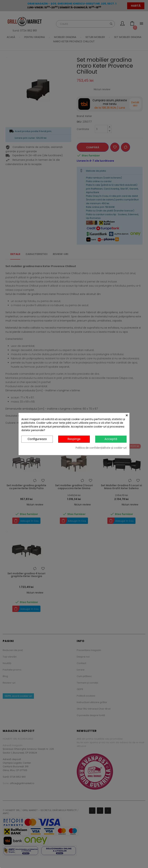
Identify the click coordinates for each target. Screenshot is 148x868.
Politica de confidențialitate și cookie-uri (101, 448)
